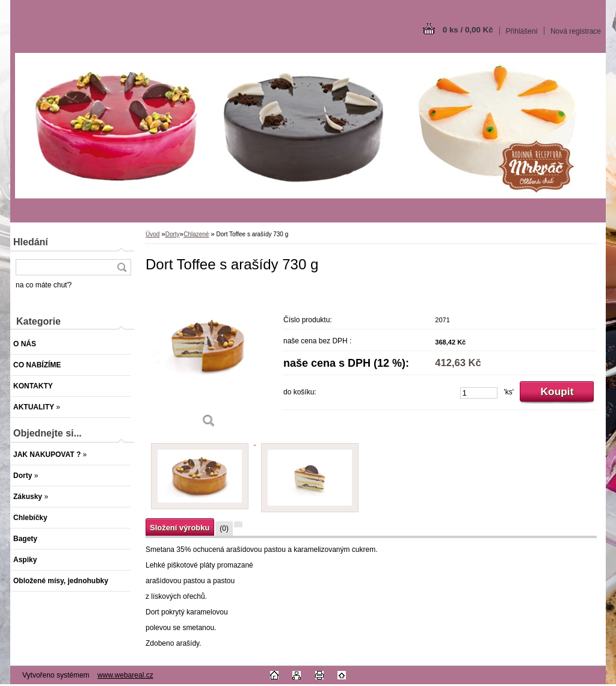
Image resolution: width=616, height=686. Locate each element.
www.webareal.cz (125, 675)
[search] (122, 267)
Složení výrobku (180, 528)
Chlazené (196, 234)
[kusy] (479, 393)
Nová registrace (576, 31)
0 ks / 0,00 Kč (468, 30)
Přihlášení (522, 31)
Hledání (31, 242)
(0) (224, 528)
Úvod (152, 234)
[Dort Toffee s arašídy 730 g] (209, 360)
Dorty (173, 234)
